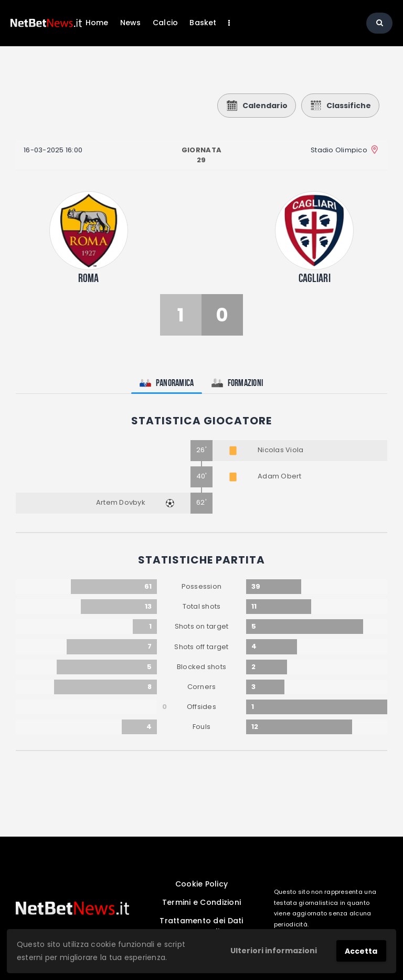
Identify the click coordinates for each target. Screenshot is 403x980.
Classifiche (340, 106)
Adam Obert (280, 476)
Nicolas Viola (280, 450)
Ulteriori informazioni (274, 951)
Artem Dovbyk (121, 502)
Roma (89, 278)
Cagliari (315, 278)
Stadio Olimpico (339, 150)
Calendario (257, 106)
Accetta (361, 951)
